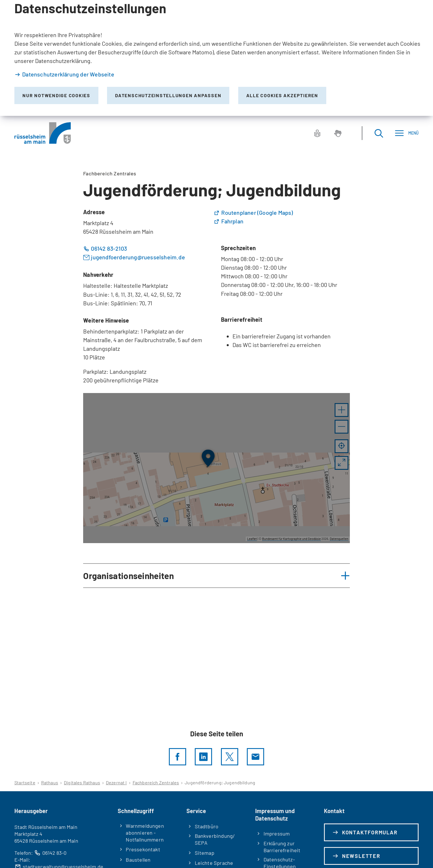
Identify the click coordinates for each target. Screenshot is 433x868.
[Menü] (407, 133)
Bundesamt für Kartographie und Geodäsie (291, 539)
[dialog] (216, 58)
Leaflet (252, 539)
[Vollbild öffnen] (342, 463)
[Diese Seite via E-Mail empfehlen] (255, 757)
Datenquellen (339, 539)
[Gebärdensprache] (338, 133)
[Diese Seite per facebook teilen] (178, 757)
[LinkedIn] (203, 757)
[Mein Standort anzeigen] (342, 446)
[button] (342, 410)
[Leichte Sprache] (317, 133)
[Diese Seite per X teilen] (230, 757)
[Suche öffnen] (379, 133)
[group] (216, 468)
